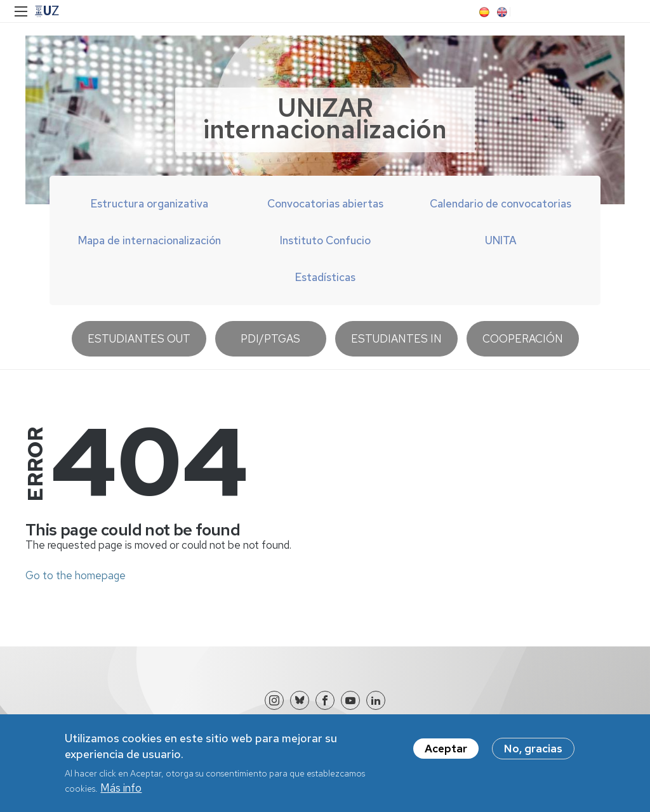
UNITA (501, 240)
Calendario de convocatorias (501, 204)
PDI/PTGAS (270, 339)
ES (483, 12)
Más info (121, 794)
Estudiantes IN (396, 339)
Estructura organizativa (149, 204)
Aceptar (446, 755)
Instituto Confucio (325, 240)
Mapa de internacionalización (149, 240)
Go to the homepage (76, 575)
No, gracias (533, 755)
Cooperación (523, 339)
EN (501, 12)
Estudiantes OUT (139, 339)
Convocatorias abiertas (325, 204)
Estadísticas (325, 277)
